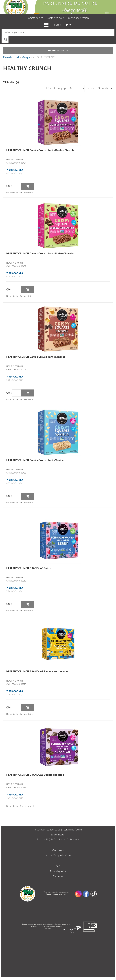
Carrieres (58, 876)
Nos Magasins (58, 871)
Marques (27, 57)
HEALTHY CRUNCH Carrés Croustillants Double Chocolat (41, 150)
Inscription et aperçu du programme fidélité (58, 830)
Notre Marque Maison (58, 855)
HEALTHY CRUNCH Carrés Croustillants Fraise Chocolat (40, 253)
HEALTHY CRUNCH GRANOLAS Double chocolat (35, 775)
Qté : (9, 186)
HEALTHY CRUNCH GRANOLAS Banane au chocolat (37, 671)
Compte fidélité (35, 18)
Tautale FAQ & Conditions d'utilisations (58, 839)
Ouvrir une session (78, 18)
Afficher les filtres (58, 50)
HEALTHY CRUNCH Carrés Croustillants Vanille (35, 460)
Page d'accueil (11, 57)
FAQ (58, 866)
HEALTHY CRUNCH (15, 160)
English (57, 25)
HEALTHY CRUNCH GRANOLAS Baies (28, 568)
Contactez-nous (56, 18)
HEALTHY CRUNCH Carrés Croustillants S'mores (36, 357)
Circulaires (58, 850)
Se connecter (58, 835)
